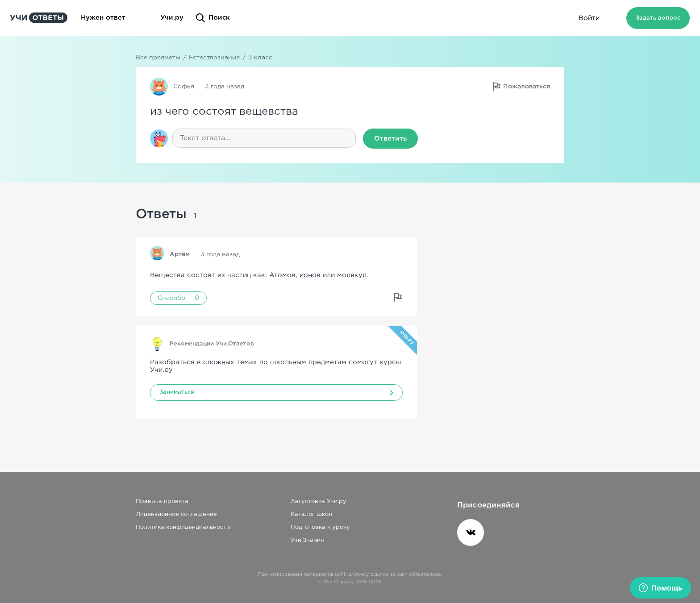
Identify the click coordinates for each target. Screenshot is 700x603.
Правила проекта (162, 501)
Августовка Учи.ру (319, 501)
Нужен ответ (114, 18)
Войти (589, 18)
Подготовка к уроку (320, 527)
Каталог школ (311, 514)
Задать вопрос (658, 18)
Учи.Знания (307, 540)
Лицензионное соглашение (176, 514)
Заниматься (177, 392)
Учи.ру (172, 18)
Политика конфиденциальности (183, 527)
